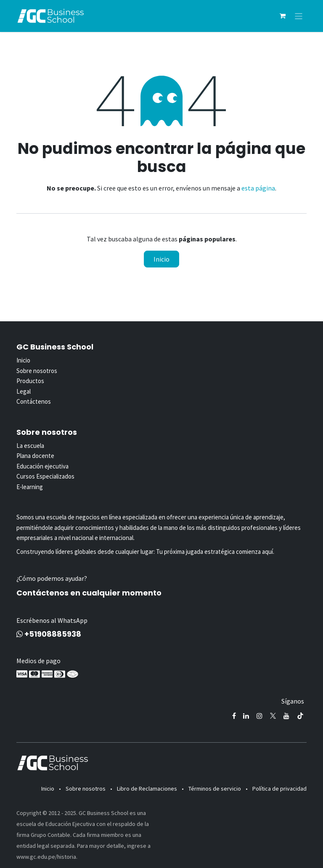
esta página (258, 188)
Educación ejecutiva (42, 466)
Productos (30, 381)
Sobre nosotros (37, 371)
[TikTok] (300, 716)
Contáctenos (34, 401)
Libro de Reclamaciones (147, 789)
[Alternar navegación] (299, 16)
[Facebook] (234, 716)
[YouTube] (286, 716)
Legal (24, 391)
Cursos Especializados (45, 476)
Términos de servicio (215, 789)
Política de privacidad (279, 789)
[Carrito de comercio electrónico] (283, 16)
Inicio (161, 259)
